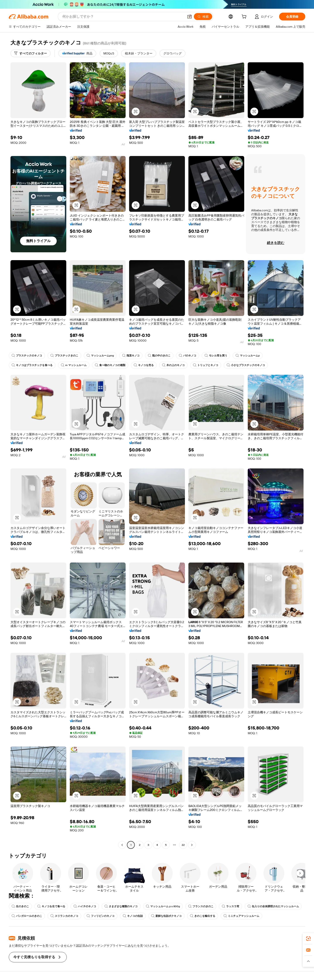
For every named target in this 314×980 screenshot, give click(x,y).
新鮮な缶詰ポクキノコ (166, 916)
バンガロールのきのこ (27, 916)
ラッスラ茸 (230, 906)
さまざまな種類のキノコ (121, 906)
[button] (189, 17)
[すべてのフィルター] (31, 53)
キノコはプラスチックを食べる (32, 365)
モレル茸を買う (216, 356)
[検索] (203, 17)
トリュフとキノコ (206, 365)
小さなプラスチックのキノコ (246, 365)
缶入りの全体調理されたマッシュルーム (273, 906)
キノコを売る (144, 365)
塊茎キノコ (131, 356)
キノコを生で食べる (51, 906)
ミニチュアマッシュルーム (241, 916)
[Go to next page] (192, 845)
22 (183, 845)
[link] (308, 939)
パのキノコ (188, 356)
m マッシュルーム (74, 365)
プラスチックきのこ (64, 356)
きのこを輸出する (203, 916)
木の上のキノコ (173, 365)
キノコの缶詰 (133, 916)
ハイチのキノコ (85, 906)
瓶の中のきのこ (159, 356)
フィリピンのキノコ (101, 916)
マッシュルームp (248, 356)
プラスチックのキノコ (27, 356)
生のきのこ (20, 906)
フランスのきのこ (201, 906)
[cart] (245, 17)
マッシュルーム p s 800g (163, 906)
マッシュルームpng (100, 356)
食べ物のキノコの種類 (110, 365)
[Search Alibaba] (123, 17)
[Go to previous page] (122, 845)
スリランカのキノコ (64, 916)
